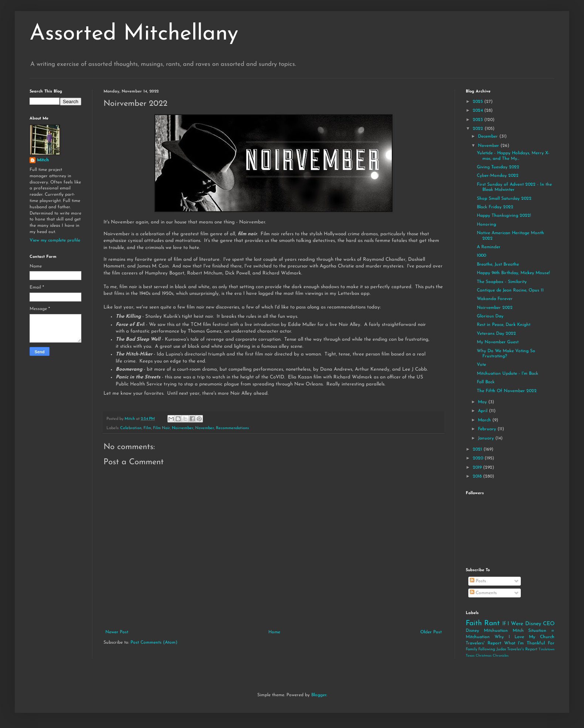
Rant (492, 623)
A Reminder (489, 247)
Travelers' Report (483, 643)
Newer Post (117, 632)
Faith (474, 623)
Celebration (131, 428)
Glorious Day (490, 316)
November (205, 428)
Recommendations (232, 428)
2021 (478, 449)
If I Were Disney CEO (528, 624)
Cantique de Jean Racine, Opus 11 (510, 290)
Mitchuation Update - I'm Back (507, 374)
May (483, 402)
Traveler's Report (522, 649)
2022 (479, 129)
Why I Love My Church (524, 637)
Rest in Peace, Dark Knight (504, 325)
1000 (481, 256)
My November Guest (498, 342)
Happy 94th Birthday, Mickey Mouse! (513, 273)
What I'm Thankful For (529, 643)
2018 (478, 476)
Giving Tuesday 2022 (498, 167)
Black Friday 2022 (495, 207)
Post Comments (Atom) (154, 643)
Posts (478, 581)
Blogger (319, 695)
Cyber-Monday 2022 (498, 176)
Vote (481, 365)
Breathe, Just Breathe (498, 264)
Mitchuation (496, 631)
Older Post (431, 632)
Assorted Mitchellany (134, 34)
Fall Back (486, 382)
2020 (479, 458)
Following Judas (492, 649)
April (483, 411)
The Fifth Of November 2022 (507, 391)
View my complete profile (55, 240)
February (488, 429)
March (485, 420)
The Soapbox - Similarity (502, 282)
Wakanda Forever (495, 299)
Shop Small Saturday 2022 (504, 199)
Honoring (486, 225)
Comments (483, 593)
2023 (478, 120)
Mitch (43, 160)
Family (471, 649)
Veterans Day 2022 (496, 334)
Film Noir (162, 428)
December (489, 136)
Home (274, 632)
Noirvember (183, 428)
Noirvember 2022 (495, 308)
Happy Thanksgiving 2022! (504, 216)
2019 (478, 468)
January (487, 438)
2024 (478, 111)
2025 (478, 102)
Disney (472, 631)
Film (147, 428)
